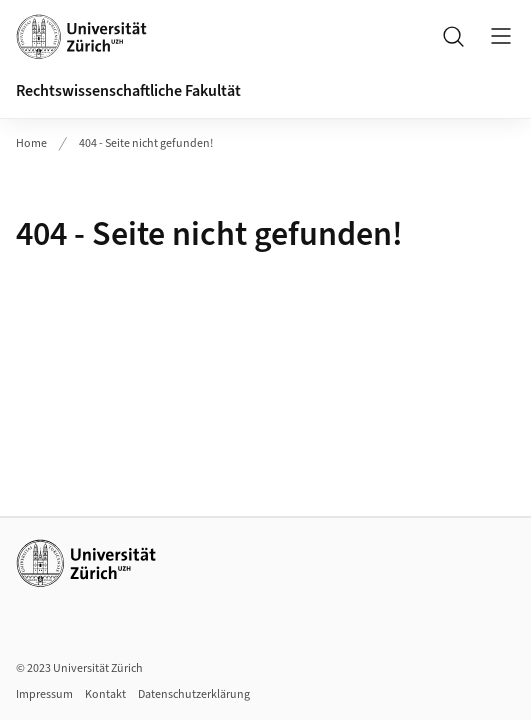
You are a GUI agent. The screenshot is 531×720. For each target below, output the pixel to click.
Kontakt (105, 694)
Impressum (44, 694)
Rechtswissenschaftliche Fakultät (128, 91)
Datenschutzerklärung (194, 694)
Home (31, 143)
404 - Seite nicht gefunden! (146, 143)
